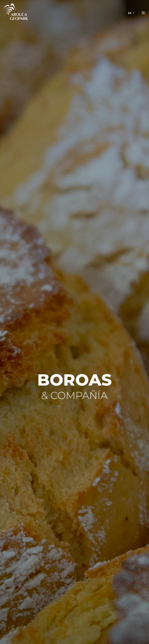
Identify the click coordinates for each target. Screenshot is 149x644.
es (130, 13)
